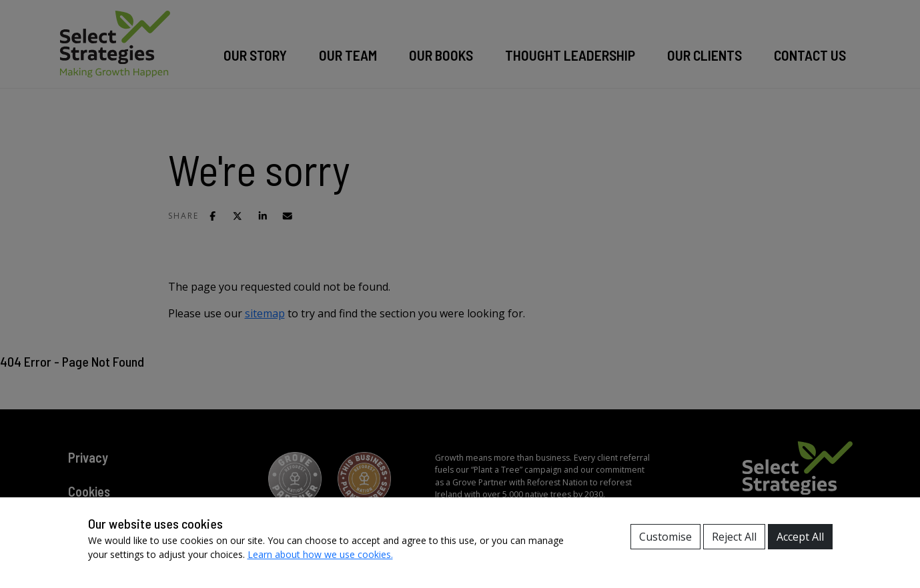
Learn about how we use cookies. (320, 554)
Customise (665, 537)
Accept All (800, 537)
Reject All (734, 537)
